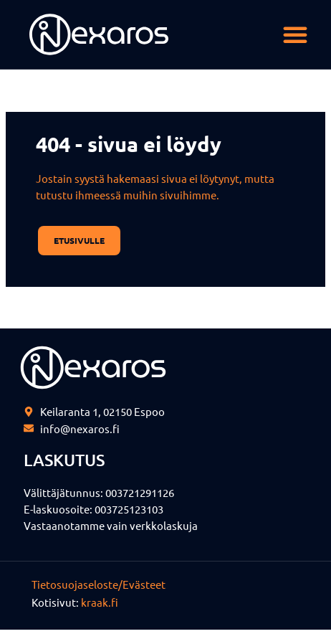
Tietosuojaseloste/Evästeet (99, 584)
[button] (295, 34)
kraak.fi (100, 602)
